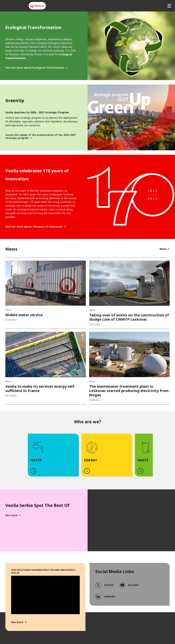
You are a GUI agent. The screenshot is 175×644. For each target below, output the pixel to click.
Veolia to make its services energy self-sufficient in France (40, 388)
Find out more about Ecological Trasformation (35, 68)
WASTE (143, 460)
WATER (36, 460)
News (163, 249)
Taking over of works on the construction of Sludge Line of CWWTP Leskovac (129, 317)
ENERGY (91, 460)
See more (11, 515)
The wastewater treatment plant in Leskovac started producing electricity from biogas (129, 391)
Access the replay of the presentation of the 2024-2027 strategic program (41, 136)
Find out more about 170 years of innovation (34, 227)
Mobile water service (24, 315)
